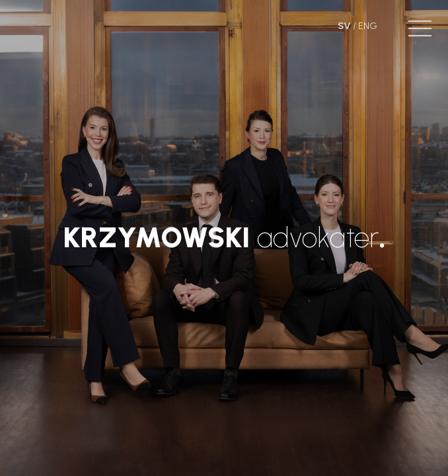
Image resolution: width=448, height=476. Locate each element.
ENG (368, 26)
